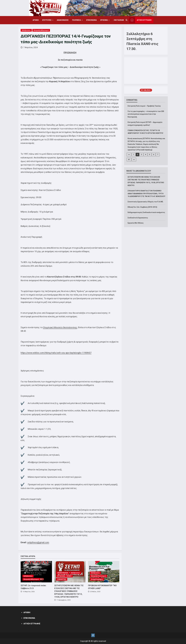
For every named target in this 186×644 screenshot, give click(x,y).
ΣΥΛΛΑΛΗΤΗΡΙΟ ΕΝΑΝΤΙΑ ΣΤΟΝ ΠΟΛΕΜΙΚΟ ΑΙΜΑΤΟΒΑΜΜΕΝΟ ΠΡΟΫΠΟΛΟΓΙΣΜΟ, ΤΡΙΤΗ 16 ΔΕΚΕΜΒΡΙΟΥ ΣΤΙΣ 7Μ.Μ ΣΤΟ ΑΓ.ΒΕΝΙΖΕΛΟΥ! (146, 194)
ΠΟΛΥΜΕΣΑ (77, 20)
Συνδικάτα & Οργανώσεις (138, 218)
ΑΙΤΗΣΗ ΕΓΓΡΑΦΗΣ (32, 624)
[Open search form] (127, 20)
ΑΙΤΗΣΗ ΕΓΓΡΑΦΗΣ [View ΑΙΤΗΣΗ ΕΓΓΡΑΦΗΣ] (140, 20)
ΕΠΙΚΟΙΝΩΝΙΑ (91, 20)
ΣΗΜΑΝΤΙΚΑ (62, 579)
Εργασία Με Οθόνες (136, 223)
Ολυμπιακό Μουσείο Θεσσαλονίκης (60, 327)
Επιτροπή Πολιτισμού (98, 576)
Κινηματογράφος (97, 579)
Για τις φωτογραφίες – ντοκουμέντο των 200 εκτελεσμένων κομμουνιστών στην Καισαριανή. (146, 114)
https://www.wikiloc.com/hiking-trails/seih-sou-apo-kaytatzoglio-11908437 (56, 353)
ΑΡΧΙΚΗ (36, 20)
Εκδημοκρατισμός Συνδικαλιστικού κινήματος (146, 212)
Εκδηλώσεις (26, 30)
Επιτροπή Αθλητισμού (41, 30)
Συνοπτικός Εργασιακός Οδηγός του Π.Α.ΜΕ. (146, 202)
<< (129, 155)
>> (134, 160)
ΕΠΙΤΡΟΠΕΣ (47, 20)
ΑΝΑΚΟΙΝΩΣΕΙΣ (63, 20)
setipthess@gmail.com (38, 542)
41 (129, 160)
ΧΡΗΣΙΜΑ (104, 20)
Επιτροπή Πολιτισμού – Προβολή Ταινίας (144, 106)
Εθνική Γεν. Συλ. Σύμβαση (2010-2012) (142, 207)
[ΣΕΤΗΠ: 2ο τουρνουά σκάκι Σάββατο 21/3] (36, 572)
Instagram (118, 20)
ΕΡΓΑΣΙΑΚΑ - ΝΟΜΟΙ (64, 576)
